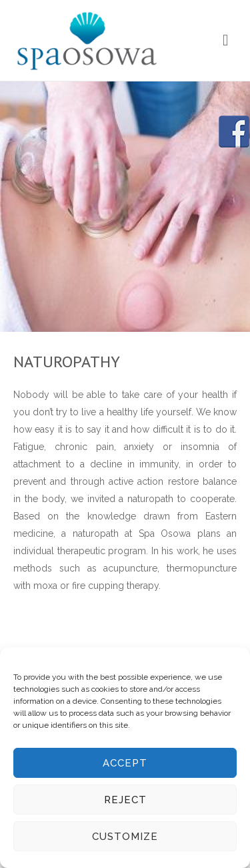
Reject (125, 800)
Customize (125, 837)
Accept (125, 763)
